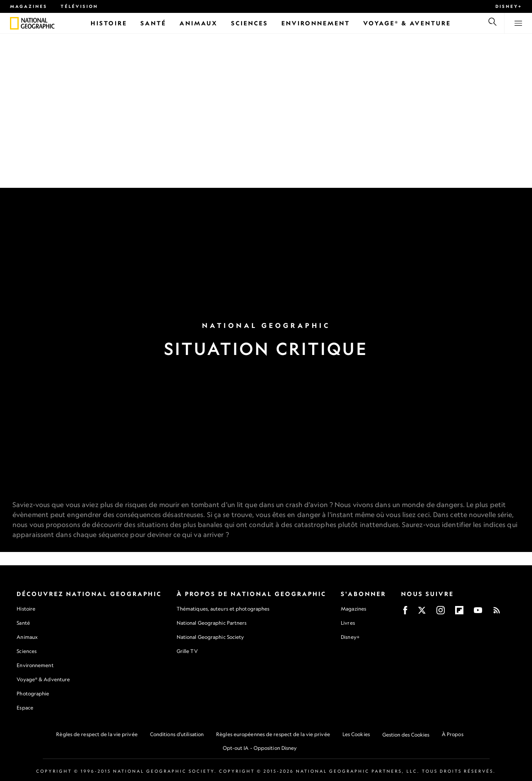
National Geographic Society (211, 637)
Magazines (29, 6)
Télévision (79, 6)
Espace (25, 708)
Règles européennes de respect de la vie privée (273, 734)
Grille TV (187, 651)
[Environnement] (316, 23)
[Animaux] (199, 23)
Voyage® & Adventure (43, 679)
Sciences (27, 651)
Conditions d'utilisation (177, 734)
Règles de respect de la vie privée (97, 734)
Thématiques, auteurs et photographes (223, 609)
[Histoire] (109, 23)
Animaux (27, 637)
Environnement (35, 665)
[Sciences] (250, 23)
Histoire (26, 609)
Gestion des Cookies (406, 735)
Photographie (33, 694)
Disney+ (509, 6)
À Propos (453, 734)
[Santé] (153, 23)
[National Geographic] (14, 23)
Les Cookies (356, 734)
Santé (23, 623)
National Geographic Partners (212, 623)
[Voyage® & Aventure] (407, 23)
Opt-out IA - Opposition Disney (260, 748)
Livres (348, 623)
